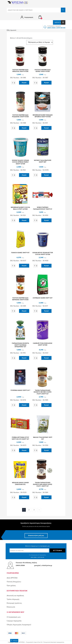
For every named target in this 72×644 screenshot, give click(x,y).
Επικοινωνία (11, 607)
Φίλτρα (14, 641)
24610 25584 (51, 28)
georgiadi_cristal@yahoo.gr (43, 566)
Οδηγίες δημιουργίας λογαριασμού (19, 625)
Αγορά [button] (24, 83)
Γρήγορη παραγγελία (14, 621)
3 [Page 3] (34, 510)
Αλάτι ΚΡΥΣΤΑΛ (12, 578)
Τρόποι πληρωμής (13, 599)
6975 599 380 (61, 28)
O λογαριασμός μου (14, 617)
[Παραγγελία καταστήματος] (40, 42)
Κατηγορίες (60, 22)
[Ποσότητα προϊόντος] (13, 83)
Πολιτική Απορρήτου (14, 582)
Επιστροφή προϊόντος (14, 603)
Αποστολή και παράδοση (15, 596)
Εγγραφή (58, 551)
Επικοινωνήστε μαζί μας (36, 536)
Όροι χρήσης (11, 586)
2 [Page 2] (29, 510)
